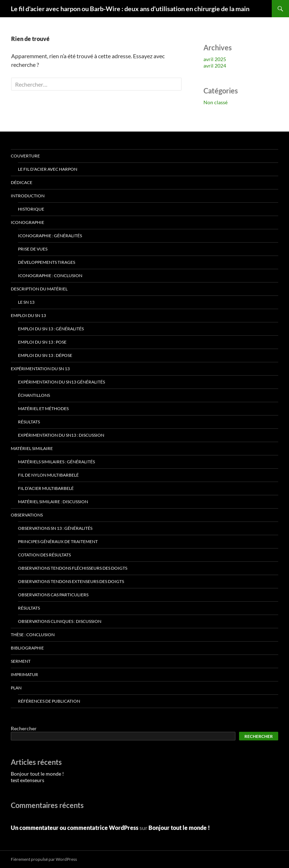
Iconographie (27, 222)
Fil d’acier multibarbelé (46, 488)
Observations (27, 515)
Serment (21, 661)
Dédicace (22, 182)
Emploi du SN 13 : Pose (42, 342)
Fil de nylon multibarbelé (48, 475)
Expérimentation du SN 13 (40, 369)
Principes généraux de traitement (58, 541)
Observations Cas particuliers (53, 595)
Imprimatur (24, 674)
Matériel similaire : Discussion (53, 502)
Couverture (25, 156)
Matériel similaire (32, 448)
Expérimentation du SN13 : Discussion (61, 435)
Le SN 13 (26, 302)
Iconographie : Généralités (50, 236)
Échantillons (34, 395)
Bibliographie (27, 648)
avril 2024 (215, 66)
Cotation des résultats (44, 555)
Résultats (29, 422)
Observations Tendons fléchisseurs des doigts (73, 568)
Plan (16, 688)
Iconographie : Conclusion (50, 275)
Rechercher (24, 728)
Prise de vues (33, 249)
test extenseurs (27, 780)
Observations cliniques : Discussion (60, 621)
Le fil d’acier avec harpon (48, 169)
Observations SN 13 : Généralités (55, 528)
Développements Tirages (47, 262)
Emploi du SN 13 (28, 315)
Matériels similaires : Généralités (56, 462)
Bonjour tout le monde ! (37, 774)
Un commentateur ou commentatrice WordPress (75, 828)
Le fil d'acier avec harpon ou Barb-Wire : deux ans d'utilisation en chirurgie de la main (130, 9)
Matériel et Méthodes (43, 408)
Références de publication (49, 701)
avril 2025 (215, 59)
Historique (31, 209)
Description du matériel (39, 289)
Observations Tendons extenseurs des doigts (71, 581)
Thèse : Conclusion (33, 635)
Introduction (28, 196)
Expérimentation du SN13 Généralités (61, 382)
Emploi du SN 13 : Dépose (45, 355)
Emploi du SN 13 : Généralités (51, 329)
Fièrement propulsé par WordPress (44, 859)
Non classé (215, 102)
